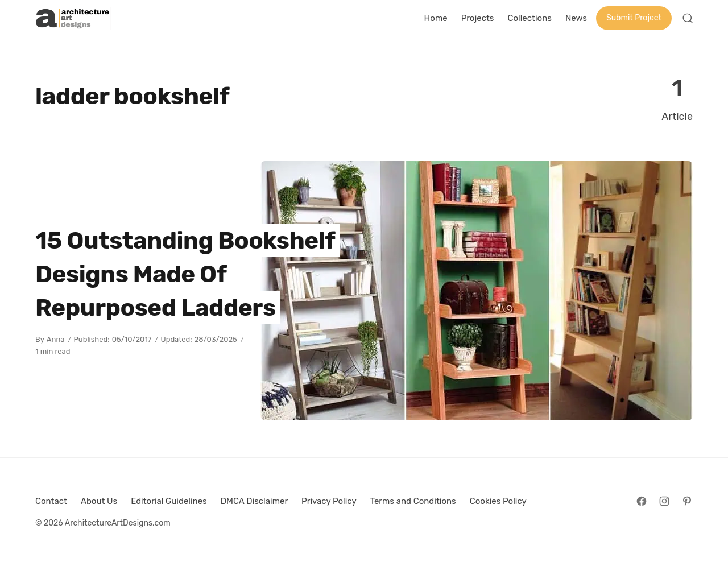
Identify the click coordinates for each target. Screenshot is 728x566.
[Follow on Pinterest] (687, 501)
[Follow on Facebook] (642, 501)
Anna (56, 339)
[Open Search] (688, 18)
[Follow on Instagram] (664, 501)
